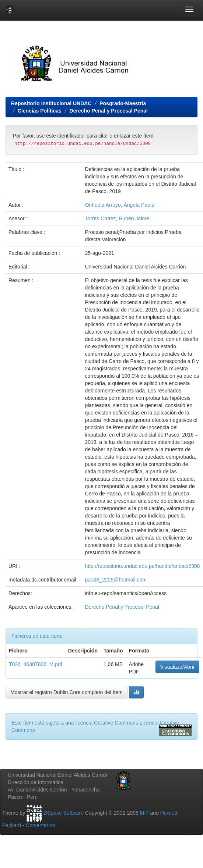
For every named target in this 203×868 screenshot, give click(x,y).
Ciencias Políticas (40, 111)
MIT (144, 813)
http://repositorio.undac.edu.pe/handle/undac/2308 (142, 566)
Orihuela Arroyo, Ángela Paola (119, 205)
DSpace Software (64, 813)
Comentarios (40, 825)
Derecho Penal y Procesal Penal (109, 111)
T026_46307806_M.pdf (36, 664)
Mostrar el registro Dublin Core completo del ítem (66, 692)
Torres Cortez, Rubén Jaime (117, 218)
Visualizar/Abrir (178, 667)
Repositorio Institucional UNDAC (51, 103)
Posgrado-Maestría (123, 103)
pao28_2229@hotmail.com (116, 580)
